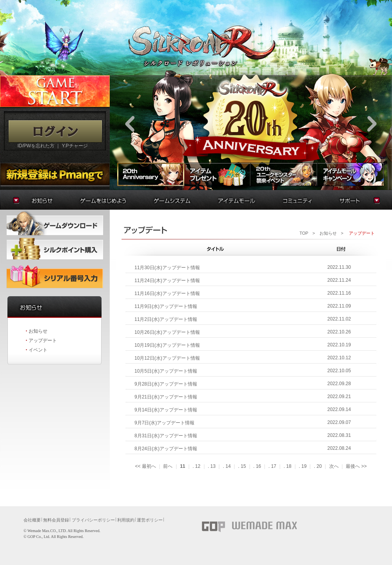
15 (243, 466)
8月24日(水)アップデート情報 (166, 449)
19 (304, 466)
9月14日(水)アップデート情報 (166, 410)
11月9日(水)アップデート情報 (166, 306)
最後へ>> (356, 466)
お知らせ (38, 331)
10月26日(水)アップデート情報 (167, 332)
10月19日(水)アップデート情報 (167, 345)
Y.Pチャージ (75, 146)
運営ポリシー (150, 520)
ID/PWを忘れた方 (36, 146)
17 (273, 466)
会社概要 (32, 520)
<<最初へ (145, 466)
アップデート (43, 340)
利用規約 (126, 520)
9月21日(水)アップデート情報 (166, 397)
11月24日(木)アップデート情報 (167, 281)
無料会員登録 (56, 520)
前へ (168, 466)
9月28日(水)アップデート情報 (166, 384)
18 (289, 466)
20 (319, 466)
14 (228, 466)
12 (198, 466)
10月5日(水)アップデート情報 (166, 371)
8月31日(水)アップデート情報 (166, 436)
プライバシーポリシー (93, 520)
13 (213, 466)
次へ (334, 466)
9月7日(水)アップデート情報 (164, 423)
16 (259, 466)
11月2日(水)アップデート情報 (166, 319)
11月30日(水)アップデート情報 (167, 268)
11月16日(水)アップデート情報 (167, 293)
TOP (304, 233)
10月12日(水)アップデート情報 (167, 358)
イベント (38, 350)
